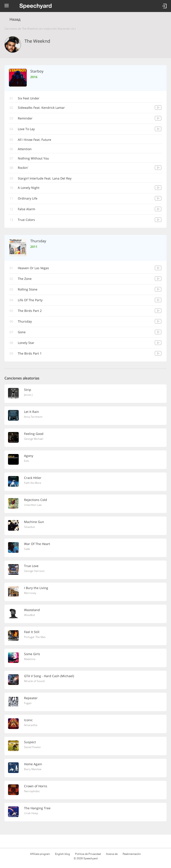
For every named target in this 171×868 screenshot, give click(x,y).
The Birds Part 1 (30, 353)
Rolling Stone (28, 289)
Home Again (33, 764)
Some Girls (32, 654)
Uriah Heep (31, 813)
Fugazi (28, 703)
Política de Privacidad (88, 854)
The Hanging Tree (37, 808)
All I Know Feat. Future (35, 140)
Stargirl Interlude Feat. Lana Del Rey (45, 178)
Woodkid (29, 615)
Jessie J (28, 395)
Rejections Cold (36, 500)
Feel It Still (32, 632)
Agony (29, 456)
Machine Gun (34, 522)
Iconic (28, 720)
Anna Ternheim (33, 417)
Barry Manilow (33, 769)
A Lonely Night (29, 188)
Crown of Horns (36, 786)
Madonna (30, 659)
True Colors (26, 220)
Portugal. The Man (35, 637)
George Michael (34, 439)
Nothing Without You (33, 158)
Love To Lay (26, 129)
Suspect (30, 742)
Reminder (25, 118)
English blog (62, 854)
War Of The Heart (37, 544)
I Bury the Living (36, 588)
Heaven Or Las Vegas (33, 268)
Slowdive (30, 527)
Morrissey (30, 593)
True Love (31, 566)
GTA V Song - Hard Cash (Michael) (49, 676)
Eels (27, 461)
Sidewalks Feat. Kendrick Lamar (41, 108)
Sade (27, 549)
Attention (25, 149)
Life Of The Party (30, 300)
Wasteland (32, 610)
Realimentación (132, 854)
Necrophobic (32, 791)
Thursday (25, 321)
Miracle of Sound (34, 681)
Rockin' (23, 168)
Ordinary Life (28, 198)
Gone (22, 332)
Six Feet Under (29, 98)
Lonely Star (26, 343)
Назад (15, 19)
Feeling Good (34, 434)
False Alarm (26, 209)
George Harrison (34, 571)
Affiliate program (40, 854)
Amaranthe (31, 725)
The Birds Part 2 (30, 311)
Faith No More (33, 483)
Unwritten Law (33, 505)
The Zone (25, 279)
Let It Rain (32, 412)
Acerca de (112, 854)
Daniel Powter (33, 747)
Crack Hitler (33, 478)
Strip (28, 390)
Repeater (31, 698)
